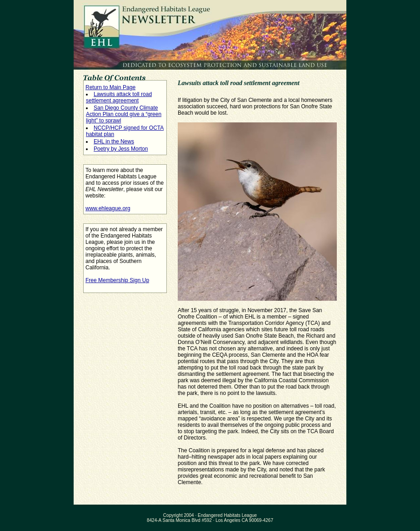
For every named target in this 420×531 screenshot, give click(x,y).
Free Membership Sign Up (117, 280)
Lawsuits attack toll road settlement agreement (119, 97)
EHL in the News (114, 142)
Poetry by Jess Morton (121, 149)
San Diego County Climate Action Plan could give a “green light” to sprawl (124, 114)
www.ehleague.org (108, 208)
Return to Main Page (110, 87)
